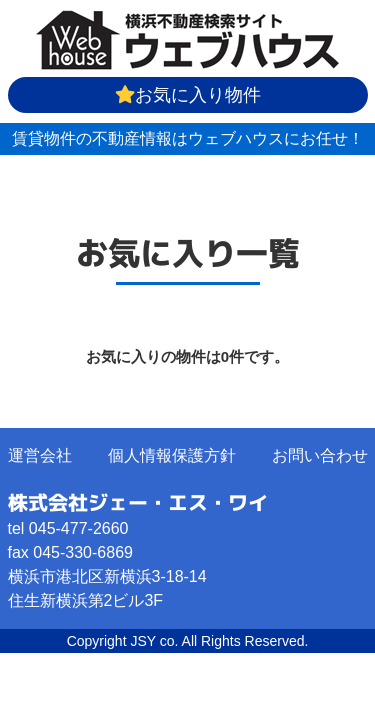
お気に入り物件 (188, 95)
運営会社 (40, 455)
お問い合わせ (320, 455)
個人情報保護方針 (172, 455)
